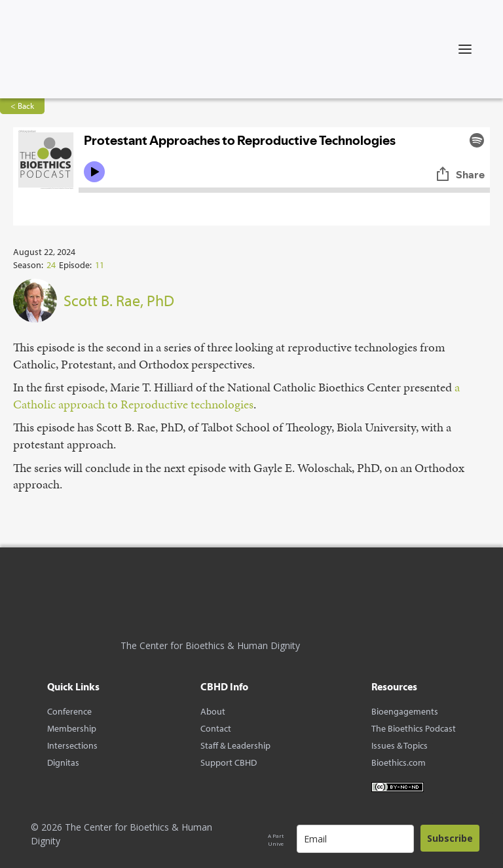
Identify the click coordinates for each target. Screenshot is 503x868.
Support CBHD (229, 762)
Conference (69, 711)
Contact (216, 728)
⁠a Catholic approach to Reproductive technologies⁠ (236, 396)
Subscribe (450, 838)
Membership (72, 728)
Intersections (72, 745)
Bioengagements (405, 711)
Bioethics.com (399, 762)
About (213, 711)
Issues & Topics (400, 745)
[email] (355, 839)
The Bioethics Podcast (414, 728)
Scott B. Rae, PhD (119, 300)
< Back (22, 106)
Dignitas (63, 762)
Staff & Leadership (235, 745)
